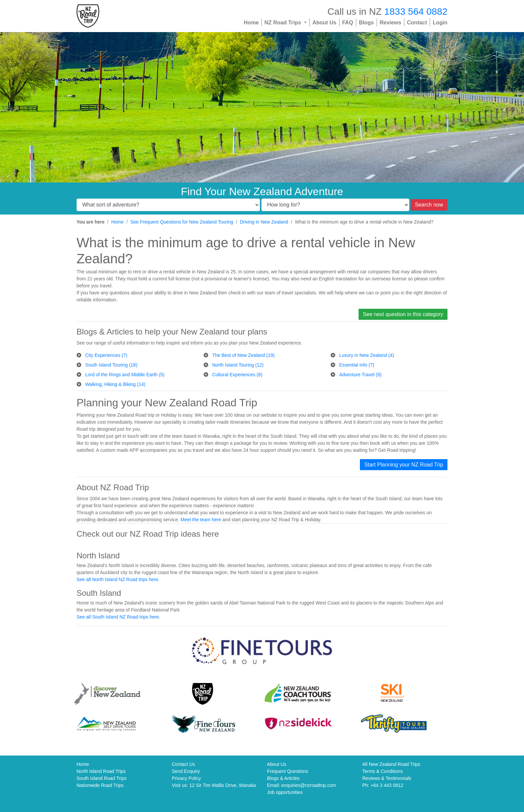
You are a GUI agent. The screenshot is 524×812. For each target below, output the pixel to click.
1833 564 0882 (416, 11)
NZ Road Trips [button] (283, 22)
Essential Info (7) (357, 365)
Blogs (366, 22)
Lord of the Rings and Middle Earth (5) (125, 375)
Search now (429, 205)
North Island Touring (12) (238, 365)
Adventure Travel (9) (360, 375)
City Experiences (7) (106, 355)
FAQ (348, 22)
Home (251, 22)
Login (440, 22)
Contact (417, 22)
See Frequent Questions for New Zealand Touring (182, 222)
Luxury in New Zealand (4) (367, 355)
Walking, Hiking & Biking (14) (115, 384)
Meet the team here (201, 520)
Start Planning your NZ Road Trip (404, 465)
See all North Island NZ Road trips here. (118, 579)
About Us (324, 22)
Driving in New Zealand (264, 222)
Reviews (390, 22)
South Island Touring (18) (111, 365)
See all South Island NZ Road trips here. (118, 617)
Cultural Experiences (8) (237, 375)
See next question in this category (403, 314)
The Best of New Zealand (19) (243, 355)
